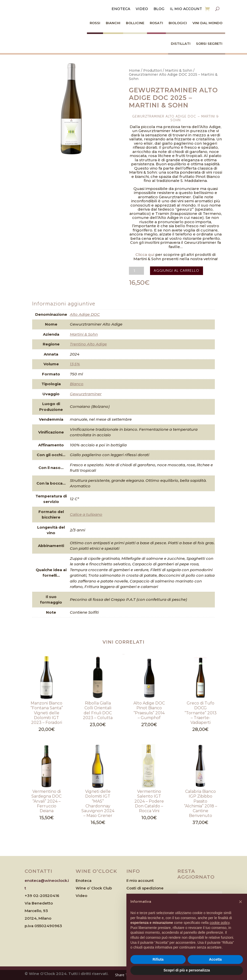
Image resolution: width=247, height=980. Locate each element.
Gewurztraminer (86, 394)
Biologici (178, 23)
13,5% (75, 364)
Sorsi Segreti (209, 44)
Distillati (181, 44)
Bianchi (113, 23)
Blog (159, 9)
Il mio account (186, 9)
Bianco (77, 384)
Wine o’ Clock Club (94, 888)
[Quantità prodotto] (136, 271)
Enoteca (121, 9)
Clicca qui (145, 254)
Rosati (156, 23)
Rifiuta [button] (158, 959)
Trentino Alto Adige (88, 344)
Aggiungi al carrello (177, 271)
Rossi (95, 23)
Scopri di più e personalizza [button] (187, 970)
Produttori (153, 70)
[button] (240, 902)
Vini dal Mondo (207, 23)
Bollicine (135, 23)
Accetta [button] (215, 959)
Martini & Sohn (179, 70)
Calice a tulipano (86, 514)
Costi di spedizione (145, 888)
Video (142, 9)
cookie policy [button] (219, 923)
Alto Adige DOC (85, 314)
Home (134, 70)
